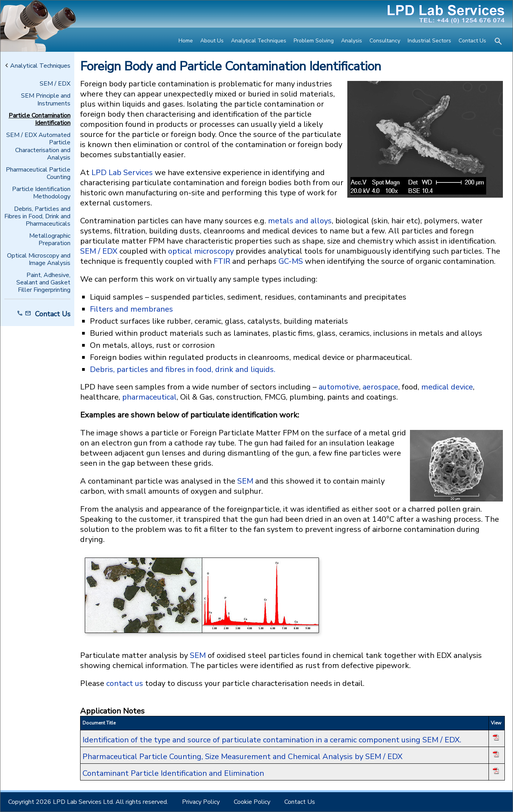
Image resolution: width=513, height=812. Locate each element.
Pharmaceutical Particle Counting (38, 174)
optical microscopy (202, 251)
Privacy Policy (201, 802)
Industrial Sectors (429, 41)
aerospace (380, 387)
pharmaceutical (149, 397)
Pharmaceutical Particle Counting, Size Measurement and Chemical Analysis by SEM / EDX (242, 757)
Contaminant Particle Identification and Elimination (173, 773)
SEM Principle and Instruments (46, 100)
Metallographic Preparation (50, 240)
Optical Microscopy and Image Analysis (39, 260)
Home (186, 41)
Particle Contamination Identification (39, 119)
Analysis (352, 41)
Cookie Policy (252, 802)
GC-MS (291, 261)
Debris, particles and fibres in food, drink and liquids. (183, 369)
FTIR (222, 261)
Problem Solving (314, 41)
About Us (212, 41)
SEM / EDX (55, 84)
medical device (447, 387)
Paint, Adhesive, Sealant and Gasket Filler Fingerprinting (43, 283)
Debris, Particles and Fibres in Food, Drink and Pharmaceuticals (37, 217)
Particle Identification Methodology (41, 193)
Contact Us (472, 41)
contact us (125, 683)
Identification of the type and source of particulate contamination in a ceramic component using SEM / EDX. (272, 740)
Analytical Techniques (259, 41)
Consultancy (385, 41)
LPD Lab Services (122, 173)
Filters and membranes (131, 309)
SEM (245, 481)
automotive (339, 387)
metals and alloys (300, 221)
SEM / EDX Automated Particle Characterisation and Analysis (38, 146)
